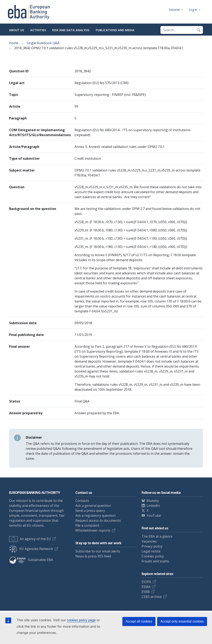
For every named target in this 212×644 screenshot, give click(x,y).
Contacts (82, 501)
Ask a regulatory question (95, 515)
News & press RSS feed (93, 556)
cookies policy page (81, 620)
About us (17, 30)
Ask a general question (93, 506)
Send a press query (90, 511)
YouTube (154, 515)
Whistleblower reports (93, 530)
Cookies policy (153, 556)
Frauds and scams (155, 561)
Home (14, 43)
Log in (193, 10)
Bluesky (153, 501)
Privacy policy (152, 546)
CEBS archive (152, 597)
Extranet (174, 10)
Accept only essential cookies (182, 621)
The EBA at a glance (157, 536)
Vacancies (149, 541)
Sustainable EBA (31, 560)
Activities (38, 30)
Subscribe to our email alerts (98, 551)
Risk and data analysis (71, 30)
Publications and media (115, 30)
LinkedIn (153, 506)
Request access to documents (98, 520)
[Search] (199, 30)
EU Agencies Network (31, 549)
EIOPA (146, 582)
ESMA (146, 587)
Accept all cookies (139, 621)
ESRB (146, 592)
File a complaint (87, 525)
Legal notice (151, 551)
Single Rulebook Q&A (43, 43)
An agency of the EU (30, 539)
